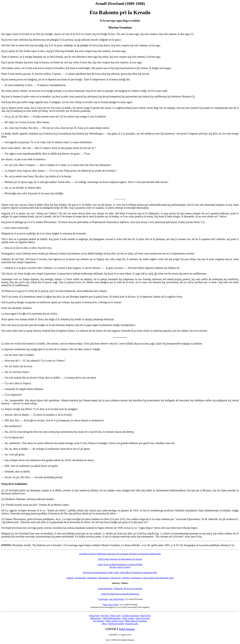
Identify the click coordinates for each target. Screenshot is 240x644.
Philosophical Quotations (136, 621)
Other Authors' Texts (115, 621)
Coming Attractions (131, 616)
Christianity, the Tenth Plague (111, 599)
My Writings (99, 621)
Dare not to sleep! (111, 604)
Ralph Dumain (127, 629)
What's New (115, 616)
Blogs (104, 624)
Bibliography (96, 618)
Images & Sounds (116, 624)
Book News (146, 616)
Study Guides (128, 618)
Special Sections (143, 618)
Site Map (105, 616)
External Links (132, 624)
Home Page (94, 616)
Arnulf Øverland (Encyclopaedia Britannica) (120, 594)
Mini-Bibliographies (112, 618)
